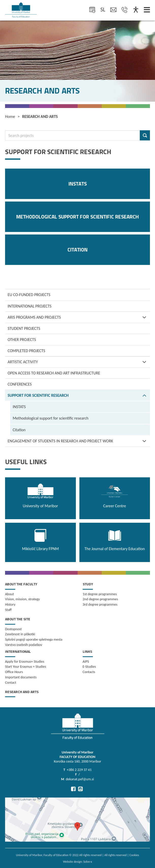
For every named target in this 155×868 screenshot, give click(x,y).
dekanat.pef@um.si (80, 779)
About (10, 594)
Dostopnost (13, 629)
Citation (19, 430)
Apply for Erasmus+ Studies (25, 662)
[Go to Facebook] (73, 789)
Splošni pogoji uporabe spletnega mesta (34, 639)
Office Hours (14, 672)
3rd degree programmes (100, 604)
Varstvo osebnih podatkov (24, 645)
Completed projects (26, 351)
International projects (30, 306)
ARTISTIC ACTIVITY (79, 362)
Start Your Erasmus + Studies (25, 667)
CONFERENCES (20, 384)
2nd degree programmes (100, 599)
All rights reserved (115, 855)
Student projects (24, 328)
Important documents (21, 677)
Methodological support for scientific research (51, 418)
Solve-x (88, 862)
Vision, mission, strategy (22, 599)
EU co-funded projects (29, 295)
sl (103, 10)
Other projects (22, 340)
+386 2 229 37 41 (79, 770)
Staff (8, 610)
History (10, 604)
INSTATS (19, 407)
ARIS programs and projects (79, 317)
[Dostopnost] (136, 10)
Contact (11, 683)
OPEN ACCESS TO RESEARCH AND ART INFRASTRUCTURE (54, 373)
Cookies (134, 855)
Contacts (89, 672)
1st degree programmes (100, 594)
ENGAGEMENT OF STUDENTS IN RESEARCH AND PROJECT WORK (79, 441)
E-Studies (89, 667)
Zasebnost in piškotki (20, 634)
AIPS (86, 662)
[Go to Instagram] (80, 789)
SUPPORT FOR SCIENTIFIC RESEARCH (79, 395)
